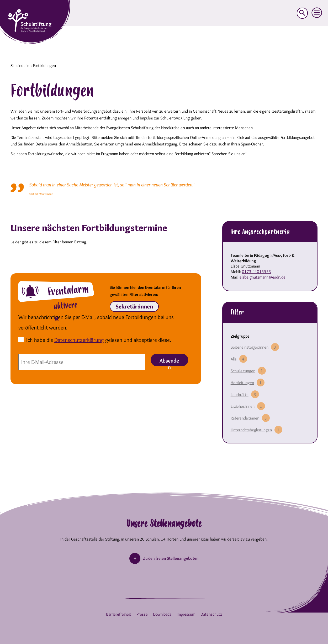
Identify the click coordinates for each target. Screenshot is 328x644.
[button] (317, 13)
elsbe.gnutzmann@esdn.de (263, 277)
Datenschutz (211, 614)
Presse (142, 614)
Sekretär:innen (134, 307)
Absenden (169, 362)
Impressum (186, 614)
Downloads (162, 614)
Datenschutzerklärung (79, 340)
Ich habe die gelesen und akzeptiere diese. (99, 340)
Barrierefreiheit (119, 614)
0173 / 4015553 (256, 272)
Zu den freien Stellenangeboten (171, 558)
